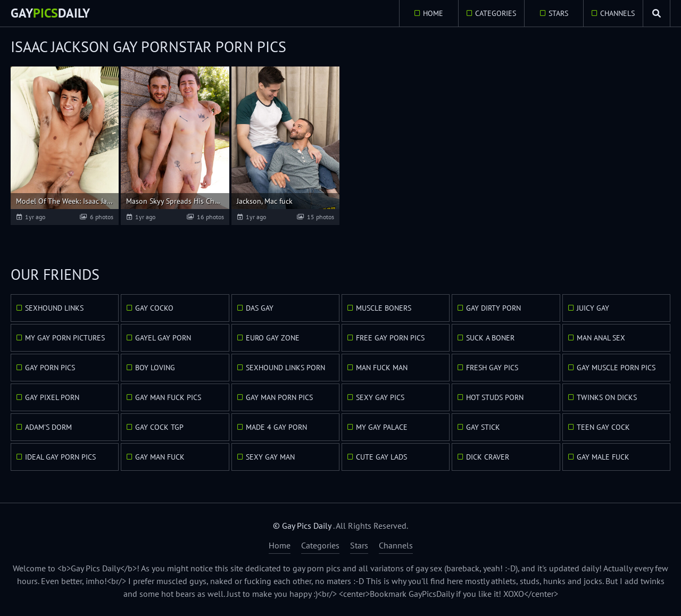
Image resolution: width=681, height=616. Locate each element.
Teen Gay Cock (603, 427)
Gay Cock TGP (159, 427)
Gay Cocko (154, 308)
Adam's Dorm (48, 427)
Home (433, 13)
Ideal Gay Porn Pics (60, 457)
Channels (617, 13)
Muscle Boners (384, 308)
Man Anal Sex (601, 338)
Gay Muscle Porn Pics (616, 368)
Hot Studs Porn (495, 397)
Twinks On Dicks (607, 397)
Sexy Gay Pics (380, 397)
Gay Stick (483, 427)
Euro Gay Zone (273, 338)
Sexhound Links (54, 308)
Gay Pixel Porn (52, 397)
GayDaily (50, 13)
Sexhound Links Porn (285, 368)
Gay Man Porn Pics (279, 397)
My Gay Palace (382, 427)
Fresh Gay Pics (492, 368)
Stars (558, 13)
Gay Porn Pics (50, 368)
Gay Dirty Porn (493, 308)
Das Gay (260, 308)
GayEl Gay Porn (163, 338)
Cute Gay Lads (381, 457)
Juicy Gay (593, 308)
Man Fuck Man (382, 368)
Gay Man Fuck (160, 457)
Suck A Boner (490, 338)
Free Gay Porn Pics (390, 338)
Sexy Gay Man (270, 457)
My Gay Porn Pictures (65, 338)
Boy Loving (155, 368)
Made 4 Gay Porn (276, 427)
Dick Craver (488, 457)
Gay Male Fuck (603, 457)
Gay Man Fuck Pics (168, 397)
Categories (496, 13)
